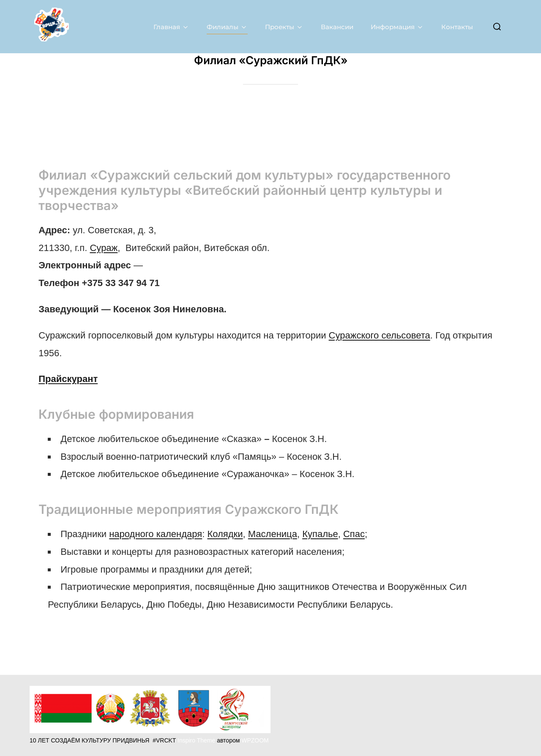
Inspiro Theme (196, 740)
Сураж (104, 247)
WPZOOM (255, 740)
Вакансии (337, 26)
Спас (354, 534)
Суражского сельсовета (380, 335)
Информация (397, 27)
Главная (171, 27)
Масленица (273, 534)
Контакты (457, 26)
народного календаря (156, 534)
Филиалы (227, 27)
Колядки (225, 534)
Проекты (284, 27)
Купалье (320, 534)
